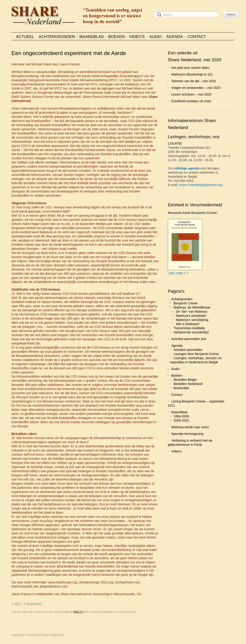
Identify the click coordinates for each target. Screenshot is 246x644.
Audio (175, 369)
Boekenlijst (181, 388)
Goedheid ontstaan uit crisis (191, 101)
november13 (34, 604)
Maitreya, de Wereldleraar (192, 307)
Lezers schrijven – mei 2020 (191, 94)
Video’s (176, 451)
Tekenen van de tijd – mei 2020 (194, 81)
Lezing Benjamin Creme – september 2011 (196, 403)
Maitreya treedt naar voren (190, 427)
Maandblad (179, 412)
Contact (177, 395)
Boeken (177, 376)
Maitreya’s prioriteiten (191, 316)
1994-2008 (181, 416)
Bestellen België (185, 380)
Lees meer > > (178, 273)
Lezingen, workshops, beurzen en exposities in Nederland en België (196, 360)
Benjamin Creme (186, 303)
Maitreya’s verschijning (192, 320)
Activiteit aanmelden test (189, 339)
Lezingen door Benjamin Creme (196, 354)
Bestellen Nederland (188, 384)
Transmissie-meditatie (189, 328)
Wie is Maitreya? (188, 324)
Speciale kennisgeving (187, 434)
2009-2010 (181, 420)
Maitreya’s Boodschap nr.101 (192, 74)
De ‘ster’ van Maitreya (191, 312)
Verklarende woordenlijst (191, 332)
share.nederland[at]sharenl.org (201, 185)
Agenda (177, 346)
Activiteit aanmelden (188, 350)
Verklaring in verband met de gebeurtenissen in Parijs (190, 443)
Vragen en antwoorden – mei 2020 (196, 88)
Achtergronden (182, 299)
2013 (18, 604)
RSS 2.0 (78, 612)
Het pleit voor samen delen (190, 68)
